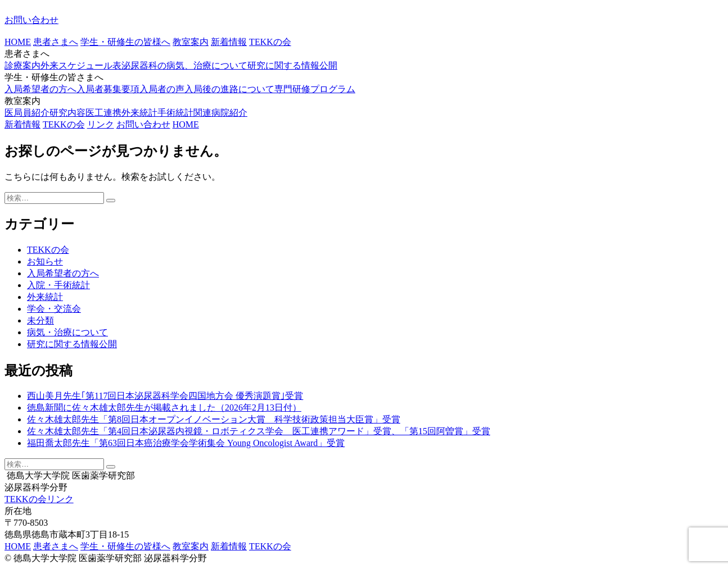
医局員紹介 (27, 113)
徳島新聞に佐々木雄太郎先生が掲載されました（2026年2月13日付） (164, 408)
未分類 (40, 320)
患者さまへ (56, 42)
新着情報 (229, 42)
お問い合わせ (31, 20)
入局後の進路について (229, 89)
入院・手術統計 (58, 285)
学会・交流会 (54, 309)
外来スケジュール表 (81, 65)
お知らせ (45, 261)
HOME (18, 42)
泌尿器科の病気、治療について (184, 65)
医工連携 (103, 113)
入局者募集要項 (108, 89)
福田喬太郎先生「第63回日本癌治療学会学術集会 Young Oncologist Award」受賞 (186, 443)
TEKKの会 (270, 42)
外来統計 (139, 113)
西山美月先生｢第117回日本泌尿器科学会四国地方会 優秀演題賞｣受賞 (165, 396)
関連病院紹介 (220, 113)
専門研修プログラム (315, 89)
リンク (101, 124)
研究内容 (67, 113)
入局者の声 (162, 89)
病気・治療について (67, 332)
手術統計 (175, 113)
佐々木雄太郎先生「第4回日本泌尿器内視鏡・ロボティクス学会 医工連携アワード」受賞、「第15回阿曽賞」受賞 (259, 431)
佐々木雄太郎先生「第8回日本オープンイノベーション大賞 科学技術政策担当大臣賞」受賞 (214, 419)
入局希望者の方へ (40, 89)
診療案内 (22, 65)
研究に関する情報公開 (292, 65)
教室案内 (191, 42)
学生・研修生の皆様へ (125, 42)
